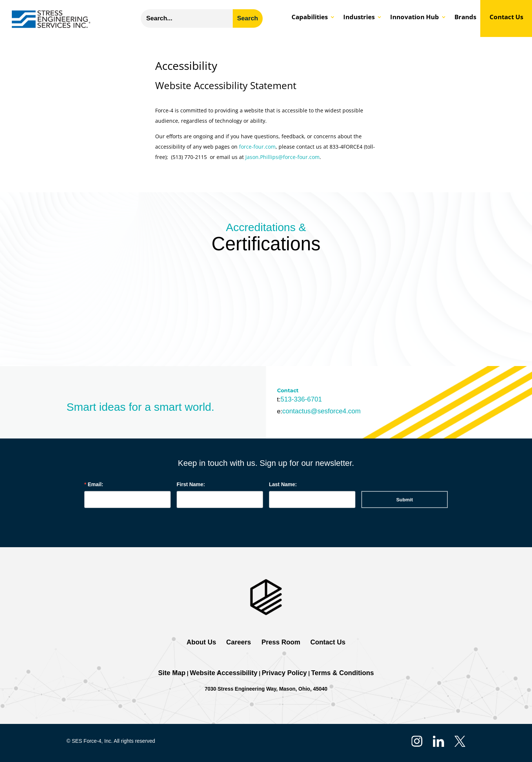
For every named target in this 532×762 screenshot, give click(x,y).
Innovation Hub (415, 18)
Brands (465, 18)
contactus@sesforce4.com (321, 411)
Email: (95, 484)
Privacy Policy (284, 673)
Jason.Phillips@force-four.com (282, 157)
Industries (359, 18)
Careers (238, 642)
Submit (404, 500)
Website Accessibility (224, 673)
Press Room (280, 642)
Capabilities (310, 18)
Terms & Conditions (342, 673)
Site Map (172, 673)
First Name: (191, 484)
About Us (201, 642)
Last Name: (283, 484)
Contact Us (506, 18)
